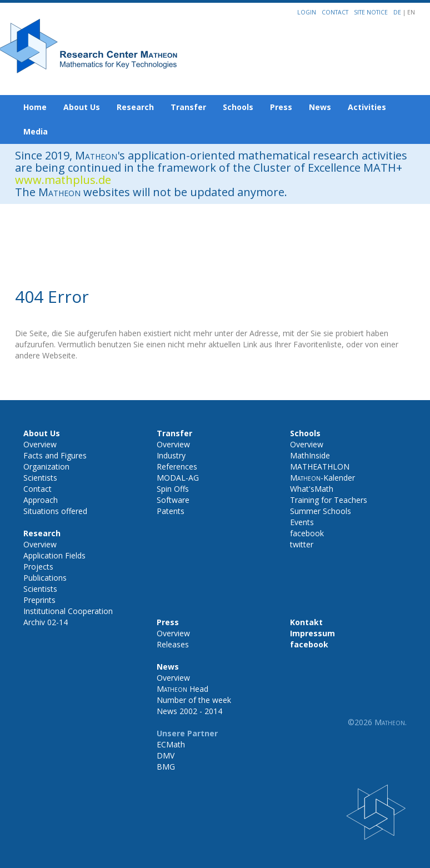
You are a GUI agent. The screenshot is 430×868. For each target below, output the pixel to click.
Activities (367, 107)
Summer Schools (321, 511)
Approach (41, 500)
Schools (238, 107)
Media (36, 131)
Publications (45, 578)
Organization (46, 467)
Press (281, 107)
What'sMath (312, 489)
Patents (171, 511)
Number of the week (194, 700)
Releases (173, 644)
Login (307, 12)
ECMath (171, 744)
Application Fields (54, 555)
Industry (171, 455)
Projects (38, 567)
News (320, 107)
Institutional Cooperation (68, 611)
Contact (335, 12)
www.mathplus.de (63, 180)
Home (35, 107)
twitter (302, 544)
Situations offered (55, 511)
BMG (166, 767)
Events (302, 522)
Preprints (39, 600)
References (177, 467)
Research (135, 107)
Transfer (188, 107)
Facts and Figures (55, 455)
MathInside (310, 455)
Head (182, 689)
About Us (82, 107)
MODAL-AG (178, 478)
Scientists (40, 478)
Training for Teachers (329, 500)
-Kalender (322, 478)
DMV (166, 755)
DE (398, 12)
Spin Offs (173, 489)
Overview (40, 444)
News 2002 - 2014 (189, 711)
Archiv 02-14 (46, 622)
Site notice (371, 12)
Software (173, 500)
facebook (307, 533)
